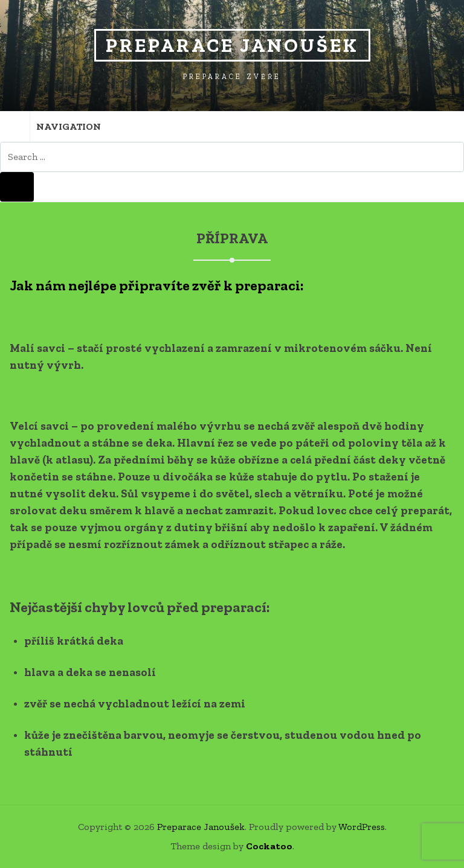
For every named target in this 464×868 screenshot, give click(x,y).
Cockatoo (269, 846)
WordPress (362, 827)
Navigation (50, 127)
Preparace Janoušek (232, 45)
